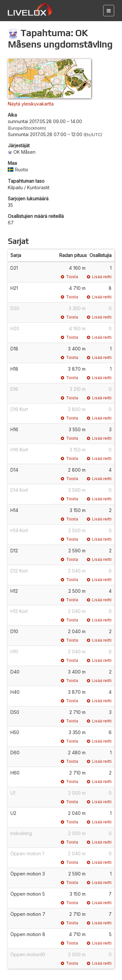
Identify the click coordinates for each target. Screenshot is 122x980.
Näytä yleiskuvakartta (31, 104)
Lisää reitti (99, 277)
